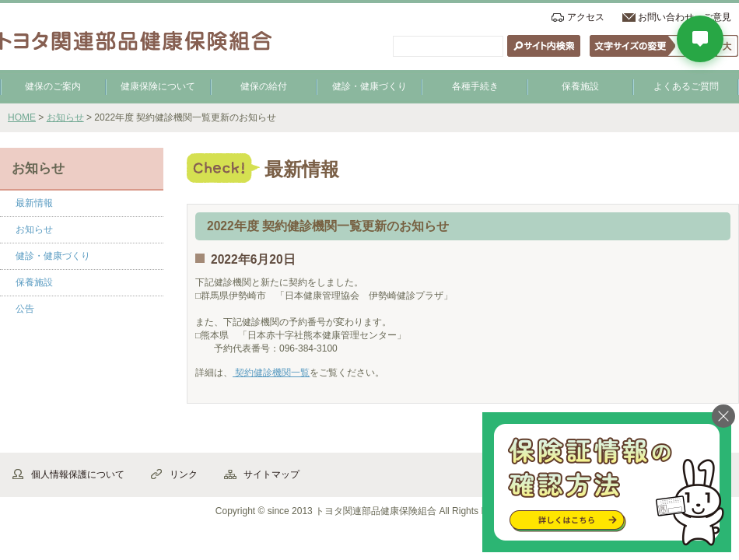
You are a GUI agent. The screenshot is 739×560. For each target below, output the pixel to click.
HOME (22, 117)
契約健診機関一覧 (271, 373)
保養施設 (580, 86)
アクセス (586, 17)
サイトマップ (271, 474)
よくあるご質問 (686, 86)
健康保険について (158, 86)
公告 (25, 309)
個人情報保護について (78, 474)
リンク (184, 474)
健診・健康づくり (369, 86)
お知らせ (65, 117)
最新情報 (34, 203)
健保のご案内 (53, 86)
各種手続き (475, 86)
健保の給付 (264, 86)
